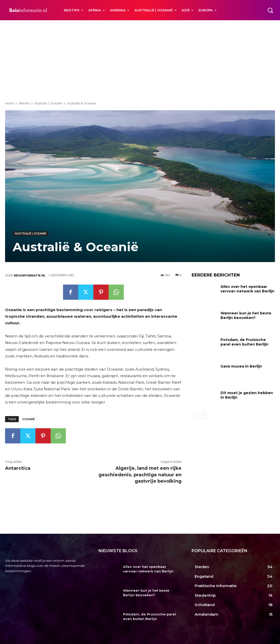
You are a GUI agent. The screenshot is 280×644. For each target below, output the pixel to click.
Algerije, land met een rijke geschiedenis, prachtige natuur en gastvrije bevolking (140, 475)
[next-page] (203, 415)
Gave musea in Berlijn (241, 366)
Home (9, 103)
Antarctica (18, 468)
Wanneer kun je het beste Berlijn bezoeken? (246, 315)
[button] (270, 10)
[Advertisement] (140, 58)
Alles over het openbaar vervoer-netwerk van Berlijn (247, 289)
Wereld (24, 103)
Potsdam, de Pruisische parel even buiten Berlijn (244, 342)
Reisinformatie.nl (30, 275)
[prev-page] (195, 415)
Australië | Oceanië (48, 103)
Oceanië (28, 419)
